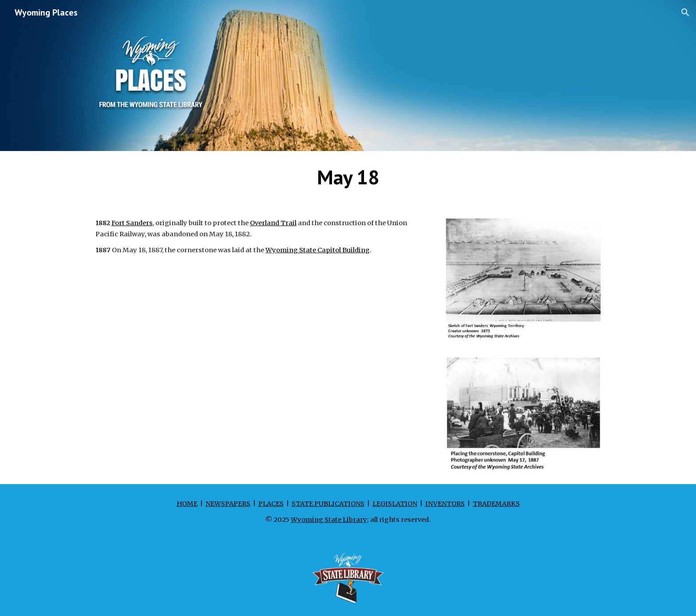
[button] (685, 12)
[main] (348, 177)
